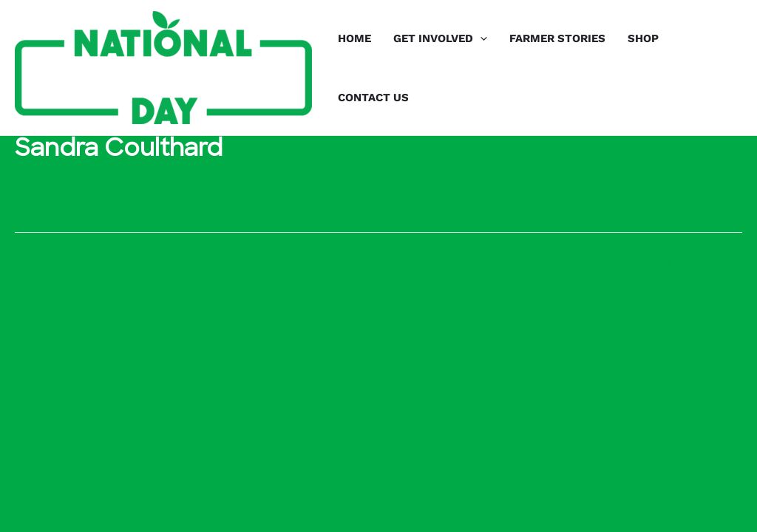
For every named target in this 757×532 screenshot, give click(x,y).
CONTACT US (373, 98)
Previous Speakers (74, 264)
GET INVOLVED (440, 38)
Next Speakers (694, 264)
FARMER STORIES (557, 38)
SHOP (643, 38)
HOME (354, 38)
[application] (480, 38)
